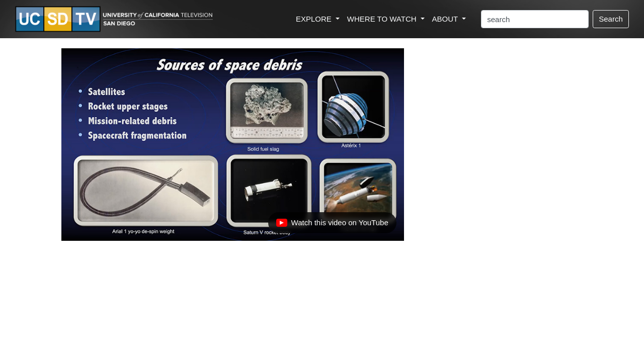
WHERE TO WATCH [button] (383, 19)
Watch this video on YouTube (332, 225)
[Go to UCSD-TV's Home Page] (116, 19)
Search (611, 19)
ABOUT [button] (446, 19)
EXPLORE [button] (315, 19)
